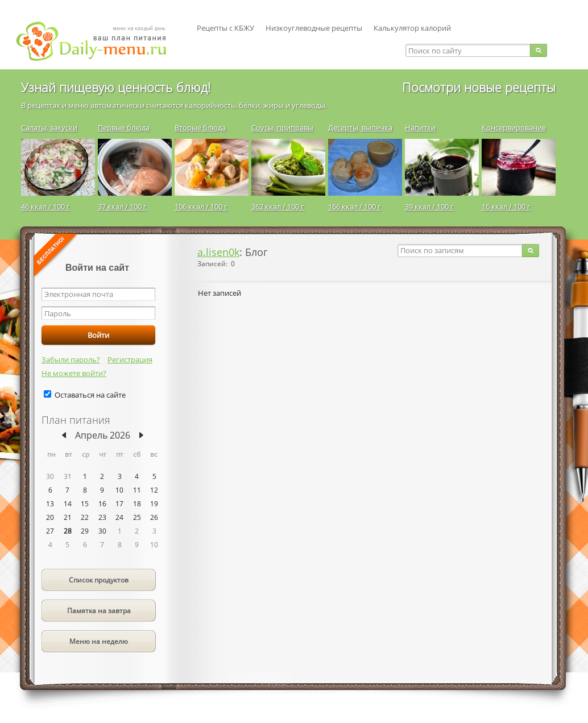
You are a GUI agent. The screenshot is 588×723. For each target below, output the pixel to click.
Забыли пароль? (71, 360)
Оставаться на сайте (90, 395)
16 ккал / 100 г (506, 206)
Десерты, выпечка (360, 127)
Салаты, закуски (49, 127)
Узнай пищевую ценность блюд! (116, 87)
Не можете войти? (74, 373)
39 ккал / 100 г (429, 206)
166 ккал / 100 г (355, 206)
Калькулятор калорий (412, 28)
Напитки (420, 127)
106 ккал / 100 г (201, 206)
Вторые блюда (200, 127)
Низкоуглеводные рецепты (314, 28)
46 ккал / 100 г (45, 206)
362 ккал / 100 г (278, 206)
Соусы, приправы (282, 127)
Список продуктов (99, 580)
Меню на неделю (99, 641)
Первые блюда (124, 127)
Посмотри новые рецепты (479, 87)
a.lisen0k (218, 252)
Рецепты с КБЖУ (225, 28)
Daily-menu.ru (98, 41)
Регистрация (130, 360)
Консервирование (514, 127)
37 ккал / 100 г (122, 206)
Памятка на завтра (99, 611)
